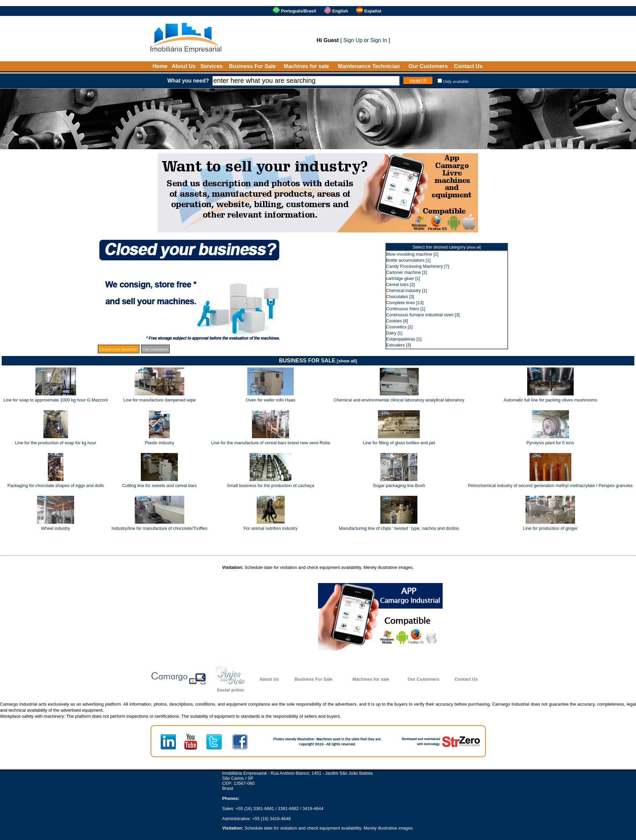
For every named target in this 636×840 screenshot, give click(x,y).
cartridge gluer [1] (403, 278)
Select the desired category (447, 247)
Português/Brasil (298, 11)
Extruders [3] (399, 345)
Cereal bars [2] (400, 284)
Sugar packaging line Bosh (399, 486)
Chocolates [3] (400, 297)
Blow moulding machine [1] (412, 254)
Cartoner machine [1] (406, 272)
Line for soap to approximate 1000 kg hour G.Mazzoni (56, 400)
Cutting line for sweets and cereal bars (160, 486)
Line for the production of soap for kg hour (55, 443)
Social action (230, 690)
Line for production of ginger (550, 528)
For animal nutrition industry (271, 528)
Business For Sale (252, 66)
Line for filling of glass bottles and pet (399, 443)
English (340, 11)
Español (373, 11)
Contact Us (468, 66)
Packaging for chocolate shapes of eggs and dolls (56, 486)
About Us (184, 66)
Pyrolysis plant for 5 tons (550, 443)
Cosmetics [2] (399, 327)
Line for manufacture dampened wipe (160, 400)
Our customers (155, 349)
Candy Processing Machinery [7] (418, 266)
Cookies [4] (397, 321)
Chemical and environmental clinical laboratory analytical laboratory (399, 400)
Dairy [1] (394, 333)
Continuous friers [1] (406, 309)
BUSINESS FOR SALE (318, 361)
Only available (456, 81)
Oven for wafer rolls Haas (271, 400)
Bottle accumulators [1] (408, 260)
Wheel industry (56, 528)
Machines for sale (306, 66)
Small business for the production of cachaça (271, 486)
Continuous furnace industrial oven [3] (423, 315)
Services (212, 66)
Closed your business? (119, 349)
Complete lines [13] (405, 303)
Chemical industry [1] (406, 290)
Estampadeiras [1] (404, 339)
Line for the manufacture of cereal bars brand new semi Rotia (271, 443)
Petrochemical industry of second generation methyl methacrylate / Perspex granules (550, 486)
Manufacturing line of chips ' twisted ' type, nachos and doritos (399, 528)
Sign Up (353, 40)
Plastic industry (160, 443)
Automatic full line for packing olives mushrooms (550, 400)
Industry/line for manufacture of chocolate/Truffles (160, 528)
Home (160, 66)
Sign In (379, 40)
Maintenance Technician (369, 66)
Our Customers (428, 66)
